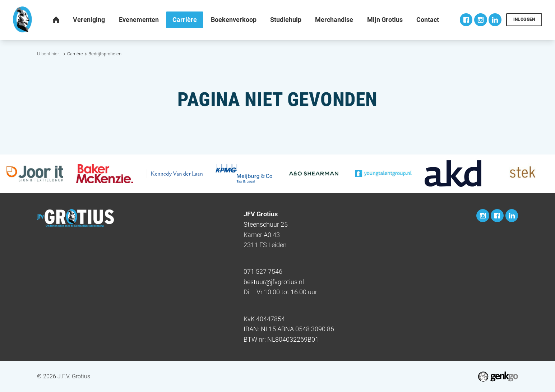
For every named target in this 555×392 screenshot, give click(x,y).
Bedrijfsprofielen (105, 54)
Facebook (466, 20)
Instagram (481, 20)
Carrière (75, 54)
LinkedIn (495, 20)
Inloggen (524, 19)
